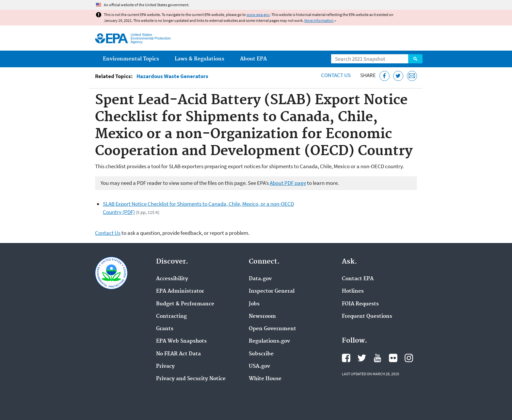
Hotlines (353, 291)
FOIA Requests (360, 304)
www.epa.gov (258, 15)
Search (415, 59)
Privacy (165, 366)
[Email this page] (412, 76)
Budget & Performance (185, 304)
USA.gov (259, 366)
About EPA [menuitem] (253, 59)
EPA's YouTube (377, 358)
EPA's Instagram (409, 358)
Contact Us (336, 75)
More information (319, 20)
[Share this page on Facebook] (384, 76)
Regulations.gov (269, 341)
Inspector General (272, 291)
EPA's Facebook (346, 358)
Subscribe (261, 354)
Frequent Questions (367, 316)
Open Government (272, 329)
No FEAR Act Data (178, 354)
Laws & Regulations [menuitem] (200, 59)
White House (265, 379)
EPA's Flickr (393, 358)
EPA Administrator (180, 291)
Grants (165, 329)
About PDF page (288, 183)
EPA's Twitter (362, 358)
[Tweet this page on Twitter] (398, 76)
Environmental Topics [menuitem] (131, 59)
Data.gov (260, 279)
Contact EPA (358, 279)
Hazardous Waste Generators (172, 76)
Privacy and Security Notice (191, 379)
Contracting (171, 316)
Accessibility (172, 279)
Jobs (254, 304)
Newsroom (262, 316)
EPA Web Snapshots (181, 341)
